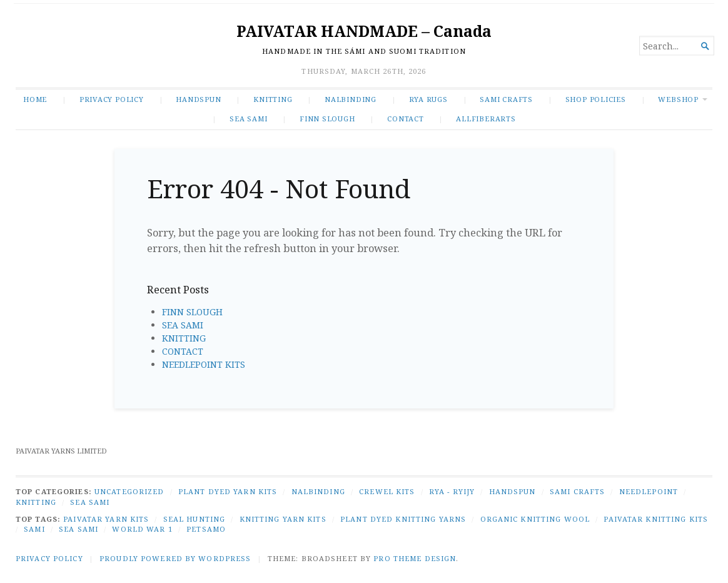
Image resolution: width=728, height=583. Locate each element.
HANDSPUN (198, 99)
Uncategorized (129, 491)
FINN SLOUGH (327, 119)
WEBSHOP (678, 99)
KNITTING (273, 99)
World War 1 (142, 529)
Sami (34, 529)
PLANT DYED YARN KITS (228, 491)
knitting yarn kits (283, 519)
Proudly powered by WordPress (175, 558)
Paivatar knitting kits (656, 519)
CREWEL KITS (387, 491)
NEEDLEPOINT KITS (204, 364)
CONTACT (406, 119)
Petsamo (206, 529)
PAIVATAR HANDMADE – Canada (364, 31)
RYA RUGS (428, 99)
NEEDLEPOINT (649, 491)
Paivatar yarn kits (106, 519)
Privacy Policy (112, 99)
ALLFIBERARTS (486, 119)
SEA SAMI (248, 119)
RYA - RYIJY (452, 491)
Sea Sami (78, 529)
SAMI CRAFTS (506, 99)
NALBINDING (351, 99)
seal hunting (194, 519)
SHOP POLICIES (596, 99)
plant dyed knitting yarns (403, 519)
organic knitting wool (535, 519)
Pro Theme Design (415, 558)
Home (35, 99)
